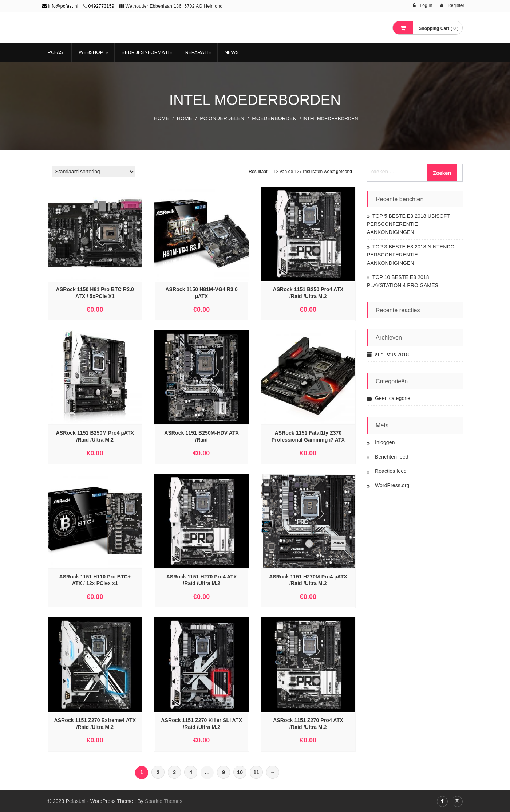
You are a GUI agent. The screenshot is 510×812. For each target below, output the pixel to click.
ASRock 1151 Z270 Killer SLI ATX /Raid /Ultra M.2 (201, 724)
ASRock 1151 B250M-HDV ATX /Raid (201, 436)
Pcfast (57, 52)
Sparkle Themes (164, 801)
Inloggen (385, 442)
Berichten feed (392, 457)
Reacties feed (391, 471)
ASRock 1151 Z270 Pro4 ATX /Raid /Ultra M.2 (308, 724)
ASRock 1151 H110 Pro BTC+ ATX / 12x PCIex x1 (95, 580)
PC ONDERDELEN (222, 118)
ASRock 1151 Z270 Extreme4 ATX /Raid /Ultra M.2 (95, 724)
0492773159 (101, 6)
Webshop (91, 52)
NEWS (232, 52)
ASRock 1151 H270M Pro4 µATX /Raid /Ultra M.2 (308, 580)
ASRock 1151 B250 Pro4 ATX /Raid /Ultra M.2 (308, 293)
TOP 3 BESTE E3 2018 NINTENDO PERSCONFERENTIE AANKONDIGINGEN (411, 255)
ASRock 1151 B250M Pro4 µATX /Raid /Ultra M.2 (95, 436)
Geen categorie (393, 398)
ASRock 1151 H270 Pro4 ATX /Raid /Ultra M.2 (202, 580)
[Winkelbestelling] (93, 172)
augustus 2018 (392, 354)
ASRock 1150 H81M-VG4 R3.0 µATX (201, 293)
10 (240, 772)
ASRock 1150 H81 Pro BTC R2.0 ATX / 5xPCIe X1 (95, 293)
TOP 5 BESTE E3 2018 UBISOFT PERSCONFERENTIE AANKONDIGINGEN (408, 224)
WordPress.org (392, 485)
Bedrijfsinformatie (147, 52)
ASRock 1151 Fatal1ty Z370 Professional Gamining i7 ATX (308, 436)
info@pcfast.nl (60, 6)
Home (161, 118)
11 (256, 772)
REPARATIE (199, 52)
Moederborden (274, 118)
